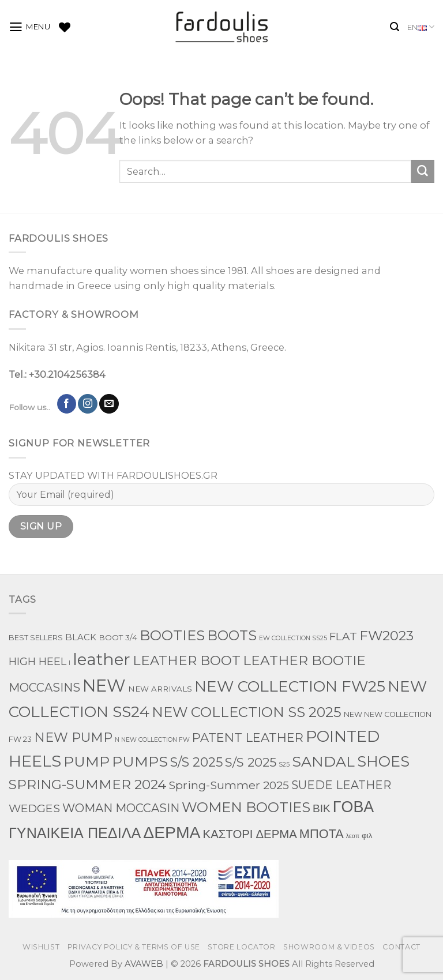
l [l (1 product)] (70, 663)
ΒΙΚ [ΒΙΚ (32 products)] (322, 808)
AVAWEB (144, 964)
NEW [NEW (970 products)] (104, 686)
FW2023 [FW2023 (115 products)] (386, 636)
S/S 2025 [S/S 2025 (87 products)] (196, 762)
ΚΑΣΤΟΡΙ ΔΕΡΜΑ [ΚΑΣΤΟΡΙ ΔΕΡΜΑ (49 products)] (250, 834)
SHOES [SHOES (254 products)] (383, 761)
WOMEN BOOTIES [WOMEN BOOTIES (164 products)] (246, 807)
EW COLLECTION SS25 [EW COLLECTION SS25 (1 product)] (293, 638)
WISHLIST (41, 947)
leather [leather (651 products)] (102, 659)
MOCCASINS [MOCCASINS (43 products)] (44, 688)
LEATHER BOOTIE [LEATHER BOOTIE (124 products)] (304, 660)
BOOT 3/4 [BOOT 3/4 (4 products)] (118, 637)
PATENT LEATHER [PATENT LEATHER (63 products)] (248, 737)
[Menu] (30, 27)
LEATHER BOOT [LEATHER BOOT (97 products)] (187, 660)
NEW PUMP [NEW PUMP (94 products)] (73, 737)
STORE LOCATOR (241, 947)
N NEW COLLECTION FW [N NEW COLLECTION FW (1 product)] (152, 740)
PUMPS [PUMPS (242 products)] (140, 761)
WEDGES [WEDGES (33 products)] (34, 808)
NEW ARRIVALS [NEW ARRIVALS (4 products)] (160, 689)
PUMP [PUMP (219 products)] (87, 761)
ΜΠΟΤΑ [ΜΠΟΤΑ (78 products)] (322, 833)
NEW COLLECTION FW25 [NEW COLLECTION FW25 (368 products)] (290, 686)
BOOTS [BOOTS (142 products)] (232, 635)
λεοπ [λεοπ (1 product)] (353, 836)
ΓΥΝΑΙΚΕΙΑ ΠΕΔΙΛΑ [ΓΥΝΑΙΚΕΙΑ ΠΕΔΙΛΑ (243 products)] (75, 833)
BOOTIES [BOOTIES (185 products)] (172, 635)
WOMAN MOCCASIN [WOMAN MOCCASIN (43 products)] (121, 808)
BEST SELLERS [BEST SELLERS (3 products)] (36, 638)
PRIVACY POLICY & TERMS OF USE (134, 947)
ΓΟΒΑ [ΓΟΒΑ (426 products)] (353, 807)
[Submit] (423, 171)
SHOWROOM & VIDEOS (329, 947)
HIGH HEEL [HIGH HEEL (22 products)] (37, 662)
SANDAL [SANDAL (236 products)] (323, 761)
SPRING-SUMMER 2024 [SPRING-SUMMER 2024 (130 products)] (87, 784)
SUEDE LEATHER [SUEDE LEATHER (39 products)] (341, 785)
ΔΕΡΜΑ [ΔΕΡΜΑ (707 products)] (172, 832)
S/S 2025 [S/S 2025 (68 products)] (251, 762)
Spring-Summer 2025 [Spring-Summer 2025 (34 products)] (229, 785)
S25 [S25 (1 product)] (284, 765)
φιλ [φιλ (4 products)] (367, 835)
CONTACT (401, 947)
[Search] (395, 27)
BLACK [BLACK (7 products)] (81, 637)
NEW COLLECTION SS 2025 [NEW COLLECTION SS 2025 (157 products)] (247, 712)
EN (421, 27)
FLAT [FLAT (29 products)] (343, 637)
